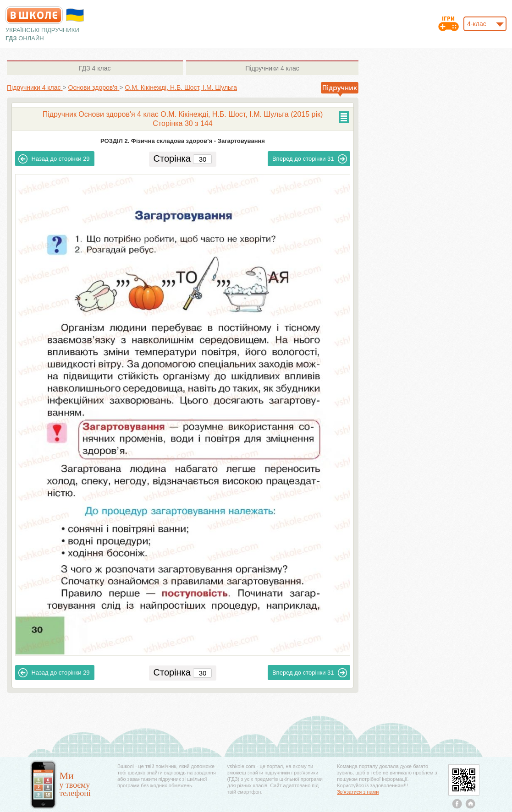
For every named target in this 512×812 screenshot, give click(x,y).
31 (310, 159)
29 (54, 159)
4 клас (95, 68)
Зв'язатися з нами (358, 792)
